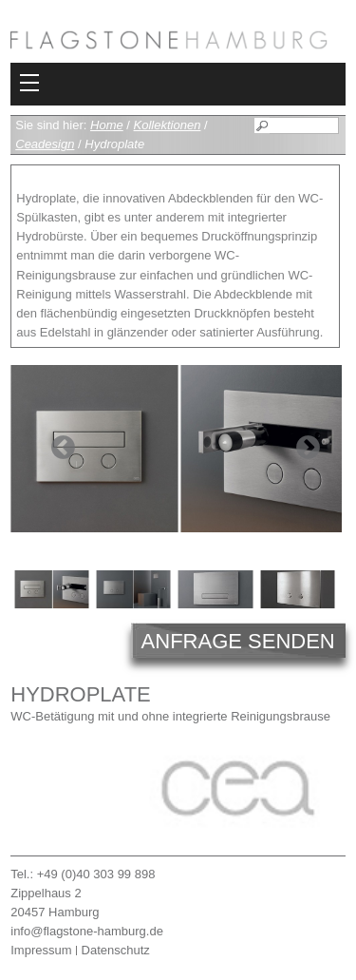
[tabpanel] (176, 449)
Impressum (41, 950)
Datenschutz (116, 950)
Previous (63, 449)
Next (308, 449)
